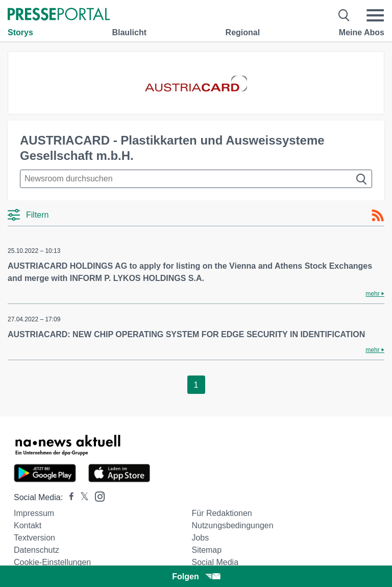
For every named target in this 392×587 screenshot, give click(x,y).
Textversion (34, 538)
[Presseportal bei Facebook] (68, 497)
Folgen (196, 577)
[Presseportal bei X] (81, 497)
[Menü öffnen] (375, 15)
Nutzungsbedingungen (232, 525)
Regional (243, 32)
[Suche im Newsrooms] (196, 179)
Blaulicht (129, 32)
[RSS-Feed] (378, 216)
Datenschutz (36, 550)
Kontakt (28, 525)
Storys (20, 32)
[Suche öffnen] (344, 15)
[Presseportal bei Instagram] (97, 496)
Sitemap (206, 550)
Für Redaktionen (222, 513)
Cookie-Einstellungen (52, 562)
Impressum (34, 513)
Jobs (200, 538)
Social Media (215, 562)
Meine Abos (362, 32)
